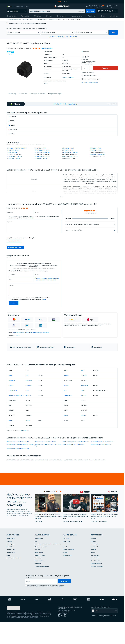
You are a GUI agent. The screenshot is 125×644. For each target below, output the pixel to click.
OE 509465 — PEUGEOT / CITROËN (17, 151)
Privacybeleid (38, 580)
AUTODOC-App (11, 572)
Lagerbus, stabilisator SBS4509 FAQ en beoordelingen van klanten (31, 341)
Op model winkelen (96, 583)
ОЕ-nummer (23, 96)
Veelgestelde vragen (55, 96)
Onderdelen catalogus (28, 20)
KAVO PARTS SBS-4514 (27, 482)
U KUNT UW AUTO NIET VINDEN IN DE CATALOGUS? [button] (62, 37)
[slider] (25, 216)
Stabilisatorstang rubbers (55, 20)
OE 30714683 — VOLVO (13, 161)
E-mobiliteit (94, 561)
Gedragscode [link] (38, 586)
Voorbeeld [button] (80, 11)
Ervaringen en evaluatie (38, 96)
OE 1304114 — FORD (68, 153)
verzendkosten (88, 64)
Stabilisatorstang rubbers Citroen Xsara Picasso (76, 464)
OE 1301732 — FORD (96, 153)
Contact (17, 344)
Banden (39, 16)
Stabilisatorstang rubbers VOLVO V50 (101, 467)
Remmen (115, 16)
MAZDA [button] (13, 127)
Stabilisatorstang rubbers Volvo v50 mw (45, 464)
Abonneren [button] (64, 604)
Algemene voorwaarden (41, 569)
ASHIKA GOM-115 (83, 482)
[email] (41, 604)
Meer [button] (32, 226)
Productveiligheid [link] (67, 577)
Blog (36, 563)
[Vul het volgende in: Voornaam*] (20, 220)
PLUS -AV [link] (37, 572)
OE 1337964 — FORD (68, 151)
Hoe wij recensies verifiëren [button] (74, 238)
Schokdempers (95, 566)
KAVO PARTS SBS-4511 (13, 482)
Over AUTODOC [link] (11, 561)
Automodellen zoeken (96, 586)
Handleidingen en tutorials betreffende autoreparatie (48, 566)
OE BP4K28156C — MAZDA (42, 159)
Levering (65, 566)
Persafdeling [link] (10, 569)
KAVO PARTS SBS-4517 (41, 482)
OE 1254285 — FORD (13, 153)
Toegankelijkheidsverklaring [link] (42, 589)
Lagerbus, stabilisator (68, 78)
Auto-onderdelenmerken (97, 589)
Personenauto (14, 11)
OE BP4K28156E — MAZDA (98, 157)
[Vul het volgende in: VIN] (21, 288)
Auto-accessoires (78, 16)
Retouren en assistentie (69, 572)
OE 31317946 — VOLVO (41, 161)
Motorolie (93, 16)
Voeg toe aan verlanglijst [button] (90, 75)
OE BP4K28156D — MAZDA (14, 159)
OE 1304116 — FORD (12, 155)
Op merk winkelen (95, 580)
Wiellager (93, 575)
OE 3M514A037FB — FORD (42, 153)
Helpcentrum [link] (66, 561)
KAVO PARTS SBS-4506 (56, 482)
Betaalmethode (67, 563)
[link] (17, 6)
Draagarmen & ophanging (41, 20)
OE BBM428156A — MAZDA (70, 159)
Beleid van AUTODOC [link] (40, 577)
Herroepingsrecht (39, 575)
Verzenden (14, 312)
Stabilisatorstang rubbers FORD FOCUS (73, 467)
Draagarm (93, 572)
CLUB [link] (65, 2)
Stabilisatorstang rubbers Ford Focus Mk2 (18, 464)
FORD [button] (12, 123)
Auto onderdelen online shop (14, 20)
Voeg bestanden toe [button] (14, 249)
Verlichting (93, 563)
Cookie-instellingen (39, 583)
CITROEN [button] (13, 119)
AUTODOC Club (39, 561)
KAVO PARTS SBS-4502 (70, 482)
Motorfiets (26, 16)
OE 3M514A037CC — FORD (70, 155)
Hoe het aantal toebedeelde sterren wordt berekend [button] (82, 233)
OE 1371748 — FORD (96, 151)
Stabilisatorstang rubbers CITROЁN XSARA (18, 471)
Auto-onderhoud (95, 577)
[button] (92, 6)
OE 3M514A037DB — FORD (42, 155)
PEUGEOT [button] (14, 131)
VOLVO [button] (13, 136)
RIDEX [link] (8, 577)
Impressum (9, 563)
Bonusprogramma (11, 566)
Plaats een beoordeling (15, 256)
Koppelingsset (94, 569)
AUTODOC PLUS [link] (11, 575)
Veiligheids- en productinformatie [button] (90, 82)
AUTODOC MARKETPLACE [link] (13, 580)
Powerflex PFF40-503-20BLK (97, 482)
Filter (104, 16)
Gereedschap (62, 16)
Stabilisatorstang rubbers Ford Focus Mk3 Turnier (20, 467)
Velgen (50, 16)
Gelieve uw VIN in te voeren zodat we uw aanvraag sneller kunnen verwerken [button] (48, 288)
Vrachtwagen (13, 16)
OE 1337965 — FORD (40, 151)
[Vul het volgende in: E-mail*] (48, 220)
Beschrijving (12, 96)
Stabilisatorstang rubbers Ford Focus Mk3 (102, 464)
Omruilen (65, 575)
